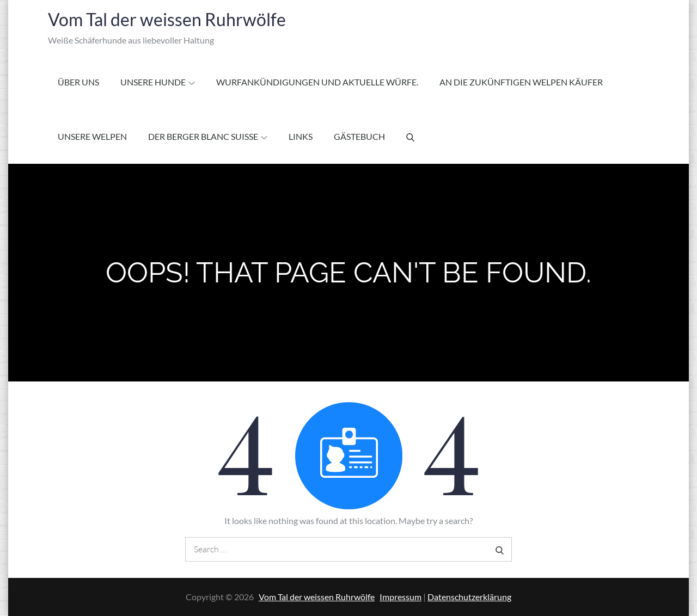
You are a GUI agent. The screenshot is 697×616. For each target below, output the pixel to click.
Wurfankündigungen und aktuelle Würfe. (317, 82)
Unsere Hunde (158, 82)
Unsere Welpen (92, 136)
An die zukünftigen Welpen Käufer (521, 82)
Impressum (401, 597)
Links (301, 136)
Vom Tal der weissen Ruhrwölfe (167, 19)
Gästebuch (359, 136)
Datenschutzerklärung (469, 597)
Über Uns (78, 82)
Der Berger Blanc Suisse (208, 136)
